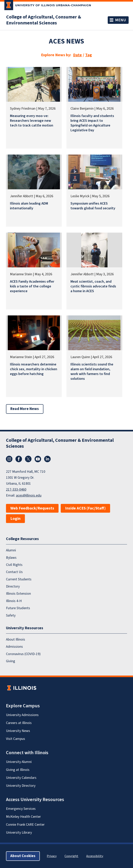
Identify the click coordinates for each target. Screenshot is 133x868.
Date (77, 55)
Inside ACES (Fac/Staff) (85, 508)
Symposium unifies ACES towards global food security (93, 206)
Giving (11, 661)
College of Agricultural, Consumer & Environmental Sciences (44, 20)
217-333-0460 (16, 490)
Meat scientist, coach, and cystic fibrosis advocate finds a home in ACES (93, 286)
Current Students (19, 579)
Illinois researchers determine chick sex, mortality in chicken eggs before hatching (34, 369)
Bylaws (11, 558)
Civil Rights (14, 565)
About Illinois (16, 639)
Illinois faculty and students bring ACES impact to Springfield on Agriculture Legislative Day (92, 123)
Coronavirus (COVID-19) (23, 654)
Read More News (25, 409)
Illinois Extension (18, 594)
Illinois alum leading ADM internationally (29, 206)
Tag (89, 55)
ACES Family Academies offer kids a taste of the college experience (32, 286)
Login (15, 519)
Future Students (18, 608)
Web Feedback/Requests (32, 508)
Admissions (14, 647)
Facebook (19, 459)
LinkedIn (47, 459)
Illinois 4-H (14, 601)
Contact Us (14, 572)
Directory (13, 586)
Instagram (9, 459)
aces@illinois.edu (29, 495)
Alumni (11, 550)
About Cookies (23, 856)
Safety (11, 615)
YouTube (38, 459)
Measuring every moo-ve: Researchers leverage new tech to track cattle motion (32, 121)
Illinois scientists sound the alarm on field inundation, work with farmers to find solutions (92, 372)
